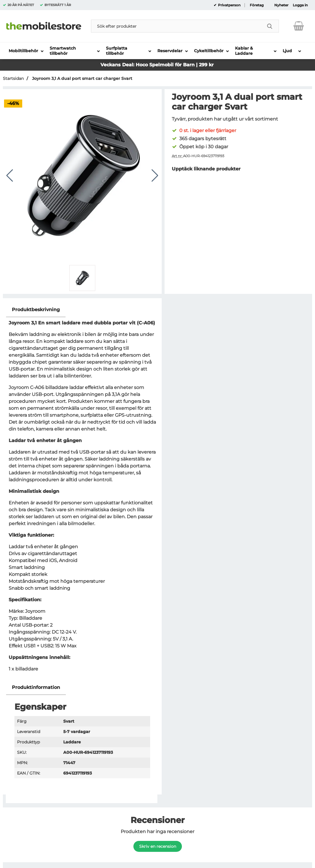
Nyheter (281, 5)
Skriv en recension (158, 846)
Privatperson (229, 5)
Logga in (300, 5)
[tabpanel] (82, 491)
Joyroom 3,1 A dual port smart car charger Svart (82, 78)
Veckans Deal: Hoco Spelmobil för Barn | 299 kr (157, 65)
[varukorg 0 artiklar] (299, 26)
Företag (257, 5)
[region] (82, 310)
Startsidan (13, 78)
